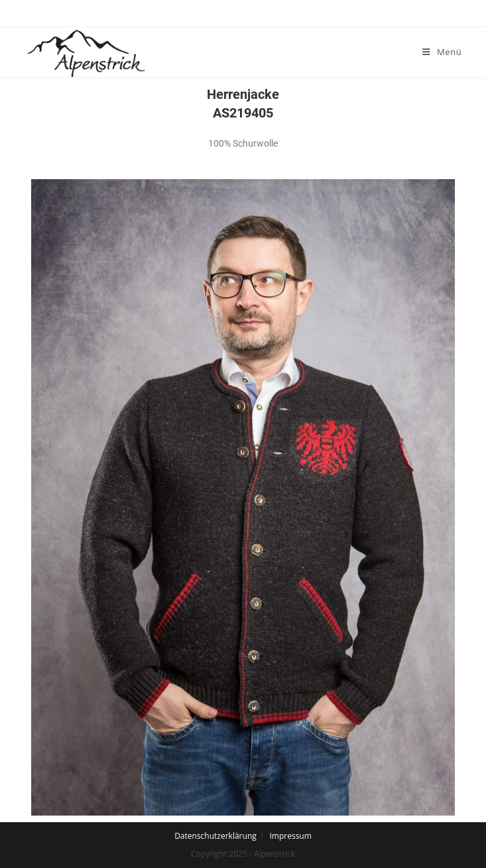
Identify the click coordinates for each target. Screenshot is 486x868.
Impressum (290, 836)
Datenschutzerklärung (215, 836)
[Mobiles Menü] (442, 52)
